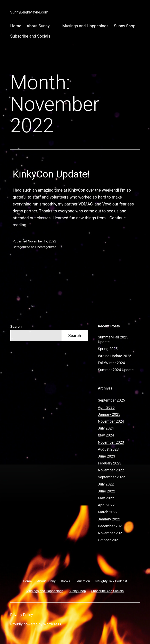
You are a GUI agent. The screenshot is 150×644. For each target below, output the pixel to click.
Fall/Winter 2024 (111, 363)
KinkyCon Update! (51, 174)
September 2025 (111, 400)
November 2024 (111, 421)
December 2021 (111, 526)
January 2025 (109, 414)
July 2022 (106, 484)
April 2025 (106, 407)
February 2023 (110, 463)
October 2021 (109, 540)
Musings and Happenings (85, 26)
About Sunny (38, 26)
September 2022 (111, 477)
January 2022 (109, 519)
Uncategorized (46, 247)
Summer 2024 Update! (116, 370)
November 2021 (111, 533)
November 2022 (111, 470)
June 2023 (106, 456)
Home (16, 26)
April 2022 (106, 505)
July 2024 (106, 428)
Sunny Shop (125, 26)
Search (16, 326)
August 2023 (108, 449)
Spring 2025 (108, 349)
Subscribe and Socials (30, 36)
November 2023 (111, 442)
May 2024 (106, 435)
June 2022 (106, 491)
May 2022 (106, 498)
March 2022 (108, 512)
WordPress (52, 624)
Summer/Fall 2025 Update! (113, 339)
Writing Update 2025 (115, 356)
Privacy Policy (22, 615)
